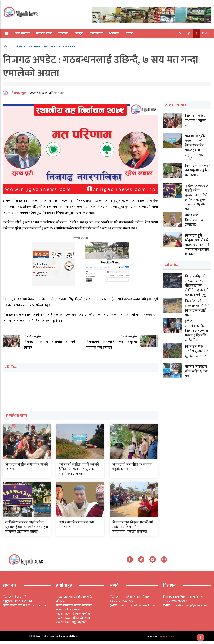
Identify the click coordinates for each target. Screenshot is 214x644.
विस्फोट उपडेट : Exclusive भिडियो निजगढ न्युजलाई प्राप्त (197, 310)
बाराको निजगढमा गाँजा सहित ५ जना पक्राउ (197, 372)
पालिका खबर (44, 34)
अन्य (15, 42)
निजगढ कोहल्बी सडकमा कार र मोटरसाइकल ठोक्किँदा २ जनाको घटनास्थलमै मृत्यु (197, 287)
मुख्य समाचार (23, 34)
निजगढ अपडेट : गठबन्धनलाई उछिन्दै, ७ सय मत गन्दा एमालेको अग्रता (46, 47)
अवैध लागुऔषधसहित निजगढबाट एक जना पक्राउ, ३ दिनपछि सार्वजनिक (198, 332)
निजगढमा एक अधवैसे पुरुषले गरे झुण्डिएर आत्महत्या (197, 352)
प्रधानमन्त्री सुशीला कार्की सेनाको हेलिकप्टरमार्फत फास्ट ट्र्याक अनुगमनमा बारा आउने (79, 472)
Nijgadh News (166, 639)
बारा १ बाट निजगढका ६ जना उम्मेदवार (76, 528)
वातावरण (63, 34)
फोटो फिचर (97, 34)
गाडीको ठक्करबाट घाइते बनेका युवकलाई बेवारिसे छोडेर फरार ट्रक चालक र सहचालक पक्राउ (27, 530)
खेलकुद (79, 34)
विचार (129, 34)
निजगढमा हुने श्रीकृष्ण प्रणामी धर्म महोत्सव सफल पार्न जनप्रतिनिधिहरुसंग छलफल (133, 530)
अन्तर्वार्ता (115, 34)
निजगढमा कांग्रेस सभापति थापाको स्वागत (26, 470)
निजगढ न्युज (18, 96)
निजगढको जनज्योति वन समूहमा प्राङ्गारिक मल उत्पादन (132, 470)
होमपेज (7, 47)
